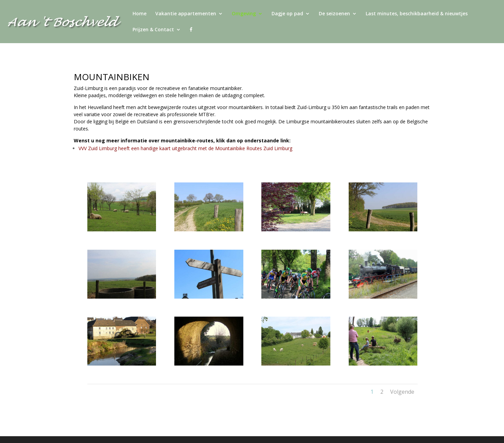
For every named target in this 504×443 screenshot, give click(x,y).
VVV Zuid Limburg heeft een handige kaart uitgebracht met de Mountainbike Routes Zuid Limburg (185, 148)
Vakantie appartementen (186, 14)
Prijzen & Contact (153, 30)
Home (140, 14)
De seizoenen (334, 14)
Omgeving (244, 14)
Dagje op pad (287, 14)
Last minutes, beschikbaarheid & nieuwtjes (417, 14)
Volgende (402, 392)
